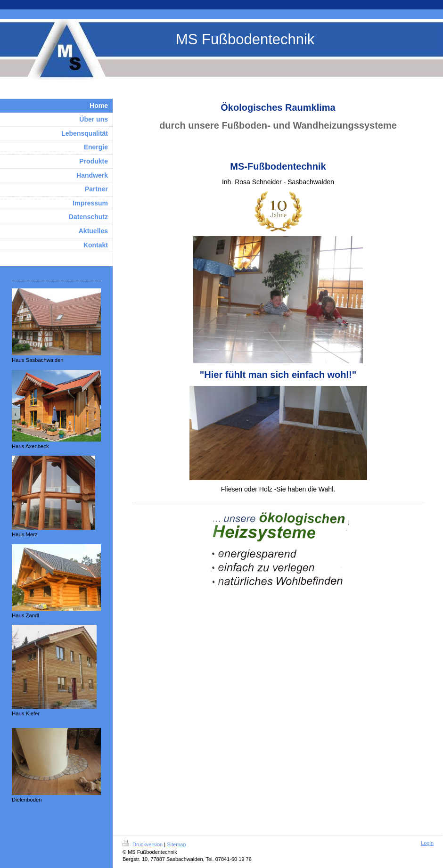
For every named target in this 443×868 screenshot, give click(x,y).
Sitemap (176, 844)
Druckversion (143, 844)
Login (427, 843)
